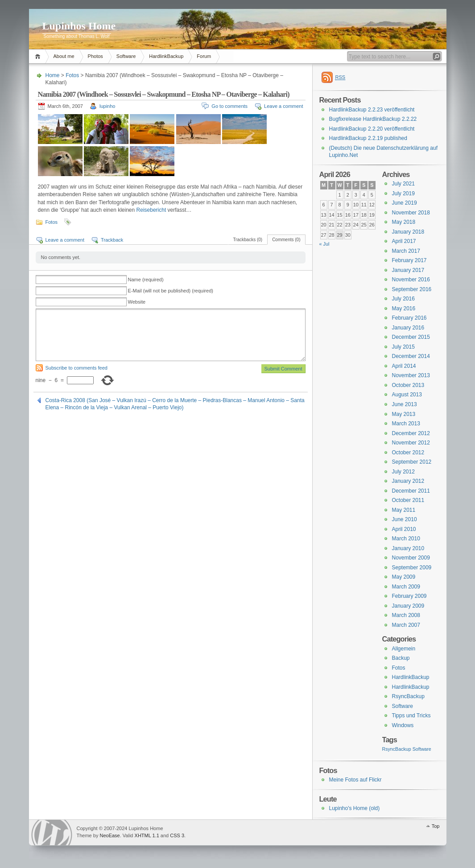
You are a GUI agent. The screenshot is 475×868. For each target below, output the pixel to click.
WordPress (52, 833)
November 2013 (411, 375)
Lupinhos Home (79, 26)
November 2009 (411, 558)
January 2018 (408, 232)
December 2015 (411, 337)
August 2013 (407, 395)
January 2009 (408, 606)
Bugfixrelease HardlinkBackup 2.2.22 (373, 119)
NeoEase (109, 835)
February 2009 (409, 596)
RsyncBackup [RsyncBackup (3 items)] (397, 749)
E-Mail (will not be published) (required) (171, 291)
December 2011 (411, 491)
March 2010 (406, 539)
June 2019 (405, 203)
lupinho (107, 106)
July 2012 (403, 472)
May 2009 (404, 577)
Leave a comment (283, 106)
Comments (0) (286, 240)
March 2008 (406, 615)
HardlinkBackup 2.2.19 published (368, 138)
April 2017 (404, 241)
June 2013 (405, 404)
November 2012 (411, 443)
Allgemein (404, 649)
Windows (403, 725)
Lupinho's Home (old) (355, 808)
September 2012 (412, 462)
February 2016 (409, 318)
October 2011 (408, 500)
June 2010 (405, 519)
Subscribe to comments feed (76, 368)
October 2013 (408, 385)
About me (64, 56)
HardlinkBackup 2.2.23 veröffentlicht (372, 110)
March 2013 (406, 424)
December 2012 (411, 433)
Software (126, 56)
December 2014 (411, 356)
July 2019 (403, 193)
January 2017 (408, 270)
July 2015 (403, 347)
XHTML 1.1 (147, 835)
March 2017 (406, 251)
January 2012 (408, 481)
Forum (204, 56)
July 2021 (403, 184)
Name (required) (146, 280)
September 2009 (412, 568)
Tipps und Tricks (411, 716)
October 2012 (408, 453)
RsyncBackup (408, 696)
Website (137, 302)
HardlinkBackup (166, 56)
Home (39, 56)
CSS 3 (177, 835)
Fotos (72, 75)
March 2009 (406, 587)
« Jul (324, 244)
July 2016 (403, 299)
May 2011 (404, 510)
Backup (401, 658)
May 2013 (404, 414)
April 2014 (404, 366)
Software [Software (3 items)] (422, 749)
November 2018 (411, 213)
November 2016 (411, 280)
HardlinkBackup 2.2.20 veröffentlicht (372, 129)
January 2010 (408, 548)
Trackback (112, 240)
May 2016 (404, 309)
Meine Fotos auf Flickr (355, 780)
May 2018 (404, 222)
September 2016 (412, 289)
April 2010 (404, 529)
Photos (95, 56)
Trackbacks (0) (248, 240)
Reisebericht (151, 210)
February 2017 (409, 260)
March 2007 (406, 625)
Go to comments (229, 106)
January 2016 (408, 328)
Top (436, 826)
